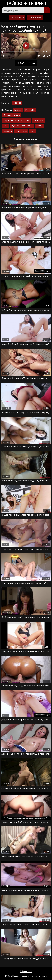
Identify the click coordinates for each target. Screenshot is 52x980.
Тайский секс (26, 971)
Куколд (18, 110)
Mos (33, 131)
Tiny (17, 131)
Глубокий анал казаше (22, 126)
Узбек (39, 126)
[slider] (20, 52)
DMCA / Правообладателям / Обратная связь (26, 976)
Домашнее (39, 121)
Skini (25, 131)
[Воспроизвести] (4, 56)
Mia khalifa (30, 110)
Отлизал (8, 131)
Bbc (5, 126)
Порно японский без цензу (17, 121)
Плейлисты (17, 18)
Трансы (17, 103)
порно (26, 4)
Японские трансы (12, 115)
